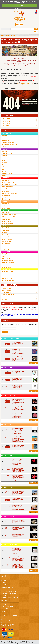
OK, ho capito (20, 5)
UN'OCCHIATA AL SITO (7, 116)
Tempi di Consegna (7, 609)
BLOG (31, 32)
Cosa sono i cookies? (20, 8)
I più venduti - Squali (7, 425)
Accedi (21, 32)
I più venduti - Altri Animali (9, 456)
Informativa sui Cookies (8, 622)
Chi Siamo (5, 580)
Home (2, 35)
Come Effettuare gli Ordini (9, 591)
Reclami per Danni (7, 618)
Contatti (27, 32)
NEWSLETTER (5, 321)
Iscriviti (5, 332)
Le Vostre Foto (5, 297)
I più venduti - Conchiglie (9, 396)
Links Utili (4, 299)
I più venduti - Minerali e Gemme (10, 338)
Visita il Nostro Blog (7, 288)
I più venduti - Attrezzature (9, 544)
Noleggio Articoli (7, 595)
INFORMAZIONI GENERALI (8, 303)
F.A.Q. (4, 582)
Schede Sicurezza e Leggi (8, 295)
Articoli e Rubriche (6, 290)
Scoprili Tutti (34, 363)
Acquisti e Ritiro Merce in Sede (10, 598)
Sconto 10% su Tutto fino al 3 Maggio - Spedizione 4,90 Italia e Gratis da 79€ (20, 41)
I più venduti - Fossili (7, 487)
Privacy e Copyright (7, 620)
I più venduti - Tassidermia (9, 516)
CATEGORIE (5, 130)
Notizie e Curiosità (6, 292)
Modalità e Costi (7, 604)
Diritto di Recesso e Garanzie (10, 616)
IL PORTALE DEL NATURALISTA (9, 285)
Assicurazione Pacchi (8, 607)
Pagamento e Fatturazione (9, 593)
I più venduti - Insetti (7, 368)
